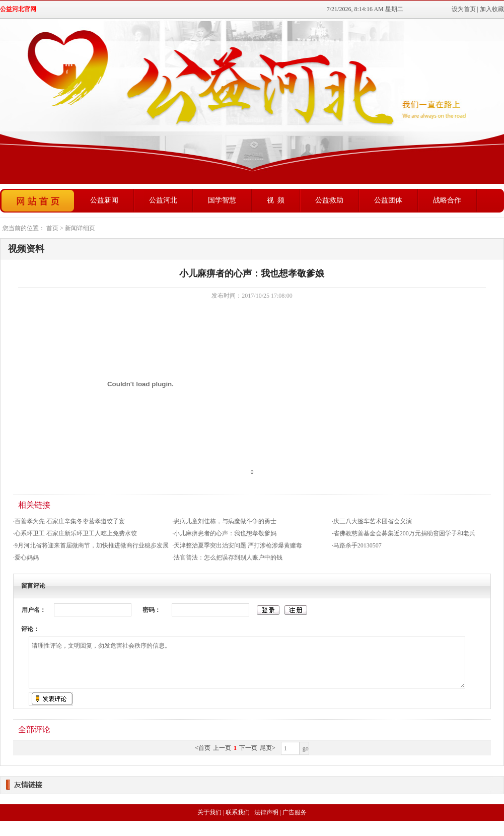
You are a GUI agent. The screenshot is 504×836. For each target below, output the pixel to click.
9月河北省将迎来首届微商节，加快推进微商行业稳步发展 (92, 545)
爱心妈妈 (27, 558)
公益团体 (388, 200)
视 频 (276, 200)
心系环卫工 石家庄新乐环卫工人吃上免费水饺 (76, 533)
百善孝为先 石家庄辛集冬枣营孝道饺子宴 (70, 521)
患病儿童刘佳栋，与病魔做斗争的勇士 (225, 521)
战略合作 (447, 200)
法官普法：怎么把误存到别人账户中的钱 (228, 558)
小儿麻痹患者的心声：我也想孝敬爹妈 (225, 533)
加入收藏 (492, 9)
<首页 (203, 748)
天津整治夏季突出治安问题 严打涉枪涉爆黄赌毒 (238, 545)
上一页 (222, 748)
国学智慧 (222, 200)
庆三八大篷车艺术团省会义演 (373, 521)
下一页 (248, 748)
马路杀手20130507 (357, 545)
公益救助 (329, 200)
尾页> (268, 748)
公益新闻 (104, 200)
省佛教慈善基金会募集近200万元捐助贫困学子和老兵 (404, 533)
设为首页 (464, 9)
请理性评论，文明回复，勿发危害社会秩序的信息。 (247, 663)
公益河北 (163, 200)
